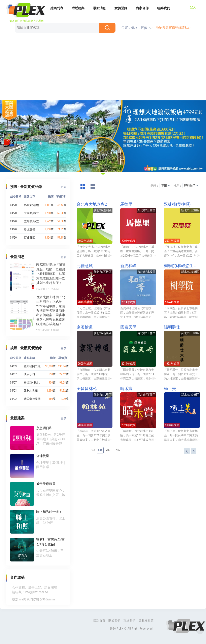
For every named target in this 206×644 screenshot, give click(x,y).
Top (200, 630)
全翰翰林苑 (87, 389)
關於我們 (114, 621)
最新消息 (99, 8)
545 (108, 450)
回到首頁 (99, 621)
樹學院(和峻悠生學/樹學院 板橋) (182, 266)
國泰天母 (128, 327)
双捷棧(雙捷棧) (177, 204)
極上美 (170, 389)
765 (118, 450)
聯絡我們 (164, 8)
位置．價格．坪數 (134, 28)
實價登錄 (121, 8)
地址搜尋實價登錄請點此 (173, 28)
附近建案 (78, 8)
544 (100, 450)
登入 (193, 7)
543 (93, 450)
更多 (64, 187)
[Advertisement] (103, 67)
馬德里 (126, 204)
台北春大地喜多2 (92, 204)
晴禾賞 (126, 389)
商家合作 (142, 8)
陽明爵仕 (172, 327)
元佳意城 (85, 266)
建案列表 (57, 8)
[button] (103, 174)
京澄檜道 (85, 327)
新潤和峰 (128, 266)
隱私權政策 (146, 621)
